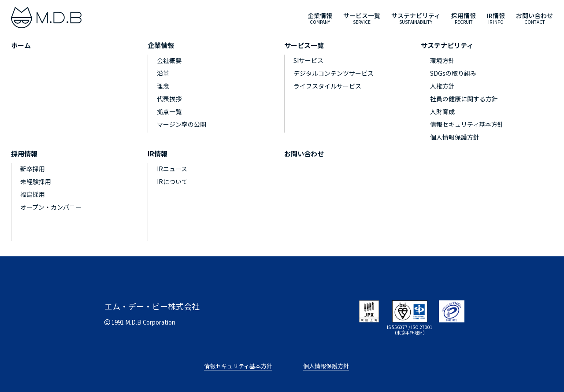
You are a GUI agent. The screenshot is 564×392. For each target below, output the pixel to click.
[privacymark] (452, 310)
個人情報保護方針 (455, 137)
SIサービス (308, 60)
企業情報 (161, 45)
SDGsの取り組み (453, 73)
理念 (163, 86)
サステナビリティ (447, 45)
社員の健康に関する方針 (464, 99)
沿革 (163, 73)
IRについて (172, 181)
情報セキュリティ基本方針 (467, 124)
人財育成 (442, 111)
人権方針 (442, 86)
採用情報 (24, 153)
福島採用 (33, 194)
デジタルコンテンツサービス (334, 73)
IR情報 (158, 153)
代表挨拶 (169, 99)
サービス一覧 (304, 45)
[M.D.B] (46, 18)
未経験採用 (36, 181)
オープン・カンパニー (51, 207)
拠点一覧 (169, 111)
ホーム (21, 45)
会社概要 (169, 60)
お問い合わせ (304, 153)
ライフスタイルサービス (327, 86)
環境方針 (442, 60)
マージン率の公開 (182, 124)
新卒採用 (33, 169)
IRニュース (172, 169)
